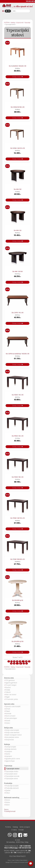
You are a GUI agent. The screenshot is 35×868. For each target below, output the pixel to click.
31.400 (17, 647)
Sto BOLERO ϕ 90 (17, 600)
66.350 (17, 277)
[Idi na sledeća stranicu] (24, 663)
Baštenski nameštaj (12, 798)
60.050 (17, 71)
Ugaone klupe (10, 761)
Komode (8, 714)
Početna (8, 827)
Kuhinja (7, 744)
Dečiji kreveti (10, 740)
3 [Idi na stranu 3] (17, 661)
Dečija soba (8, 728)
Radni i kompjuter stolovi (14, 735)
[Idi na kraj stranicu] (27, 663)
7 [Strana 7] (29, 661)
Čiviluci (8, 793)
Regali (7, 697)
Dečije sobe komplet (12, 730)
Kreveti (8, 721)
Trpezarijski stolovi (13, 769)
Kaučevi (8, 687)
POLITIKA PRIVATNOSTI (17, 856)
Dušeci (8, 723)
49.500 (17, 195)
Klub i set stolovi (11, 695)
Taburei (8, 692)
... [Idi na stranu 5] (23, 661)
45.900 (17, 441)
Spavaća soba (9, 704)
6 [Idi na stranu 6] (26, 661)
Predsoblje (8, 783)
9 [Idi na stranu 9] (14, 663)
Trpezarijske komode (12, 776)
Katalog (15, 827)
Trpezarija (8, 766)
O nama (14, 830)
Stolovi (8, 800)
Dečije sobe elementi (12, 732)
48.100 (17, 482)
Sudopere (9, 751)
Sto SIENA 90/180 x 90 (18, 107)
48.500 (17, 112)
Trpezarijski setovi (11, 774)
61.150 (17, 359)
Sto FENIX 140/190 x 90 (17, 518)
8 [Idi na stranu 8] (11, 663)
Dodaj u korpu (18, 77)
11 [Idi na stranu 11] (21, 663)
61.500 (17, 523)
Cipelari (8, 790)
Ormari (8, 709)
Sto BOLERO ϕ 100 (17, 641)
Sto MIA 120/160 (17, 271)
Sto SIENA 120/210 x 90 (18, 148)
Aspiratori (9, 756)
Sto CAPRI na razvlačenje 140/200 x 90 (17, 354)
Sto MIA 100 (18, 189)
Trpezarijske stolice (12, 771)
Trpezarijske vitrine (12, 779)
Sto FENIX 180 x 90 (18, 477)
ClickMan (17, 860)
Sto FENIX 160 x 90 (18, 436)
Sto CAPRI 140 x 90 (17, 313)
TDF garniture (10, 680)
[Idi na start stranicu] (9, 661)
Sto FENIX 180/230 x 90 (17, 559)
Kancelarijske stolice (12, 737)
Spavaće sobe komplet (13, 706)
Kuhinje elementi (11, 749)
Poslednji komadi (10, 811)
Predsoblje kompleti (12, 786)
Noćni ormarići (10, 716)
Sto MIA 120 (18, 230)
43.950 (17, 318)
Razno (6, 809)
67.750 (17, 565)
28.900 (17, 606)
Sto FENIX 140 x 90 (18, 395)
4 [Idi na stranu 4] (20, 661)
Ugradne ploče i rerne (13, 759)
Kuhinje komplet (11, 747)
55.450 (17, 236)
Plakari (8, 711)
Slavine (8, 754)
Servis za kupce (25, 827)
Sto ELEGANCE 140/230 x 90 (17, 66)
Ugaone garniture (11, 683)
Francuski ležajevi (11, 718)
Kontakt (21, 830)
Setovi (8, 805)
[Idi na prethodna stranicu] (11, 661)
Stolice (8, 802)
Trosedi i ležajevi (11, 685)
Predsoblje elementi (12, 788)
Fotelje (8, 690)
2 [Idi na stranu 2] (14, 661)
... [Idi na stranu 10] (17, 663)
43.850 (17, 400)
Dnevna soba (9, 678)
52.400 (17, 154)
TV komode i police (12, 699)
